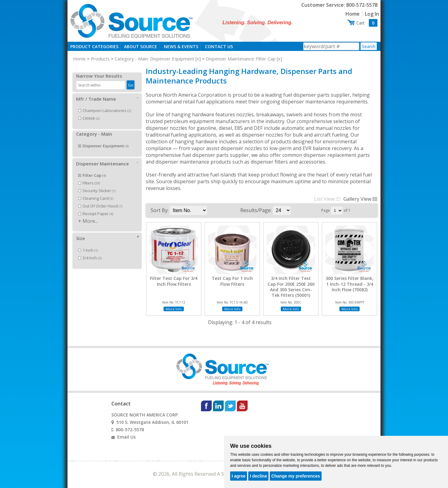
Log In (372, 14)
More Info (174, 309)
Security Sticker (97, 184)
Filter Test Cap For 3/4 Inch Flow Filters (174, 281)
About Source (141, 46)
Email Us (126, 437)
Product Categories (94, 46)
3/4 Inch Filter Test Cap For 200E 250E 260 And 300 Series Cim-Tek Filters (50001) (291, 287)
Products (100, 59)
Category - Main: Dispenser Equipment (154, 59)
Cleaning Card (96, 192)
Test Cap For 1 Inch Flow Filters (232, 281)
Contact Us (219, 46)
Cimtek (89, 111)
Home (353, 14)
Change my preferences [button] (296, 476)
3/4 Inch (90, 251)
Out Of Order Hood (100, 199)
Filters (89, 176)
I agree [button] (239, 476)
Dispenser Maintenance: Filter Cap (241, 59)
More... (90, 214)
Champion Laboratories (105, 104)
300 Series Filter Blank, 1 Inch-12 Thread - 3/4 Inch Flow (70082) (350, 284)
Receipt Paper (96, 207)
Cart (367, 23)
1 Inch (88, 243)
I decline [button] (258, 476)
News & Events (181, 46)
